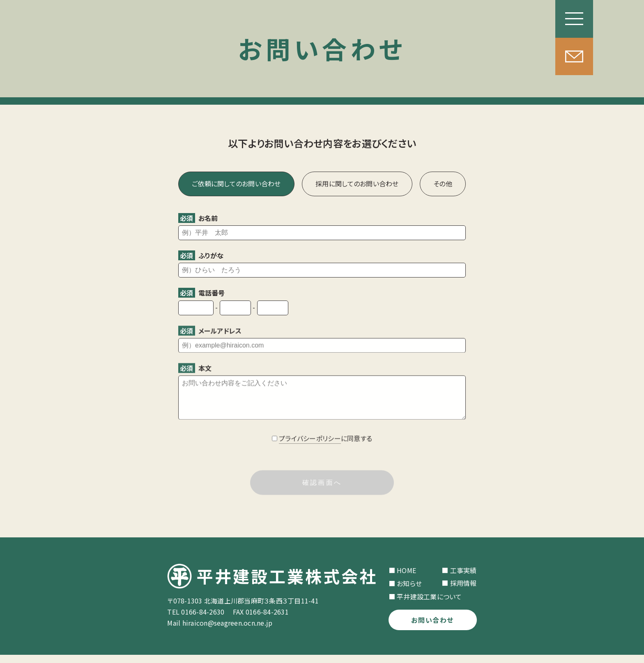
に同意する (325, 447)
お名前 (198, 218)
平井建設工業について (429, 605)
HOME (406, 578)
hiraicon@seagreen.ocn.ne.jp (228, 631)
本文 (195, 369)
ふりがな (201, 255)
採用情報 (463, 591)
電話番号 (202, 293)
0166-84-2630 (203, 620)
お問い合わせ (432, 628)
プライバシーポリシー (310, 447)
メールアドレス (210, 332)
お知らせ (409, 592)
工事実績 (463, 578)
